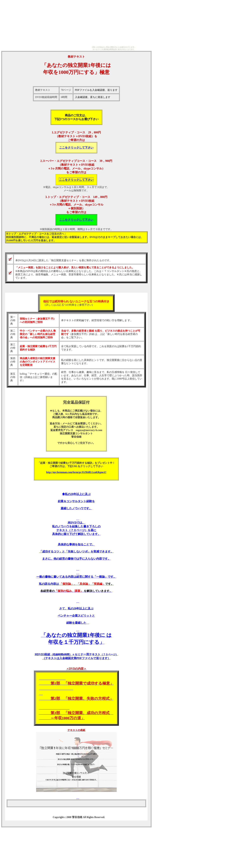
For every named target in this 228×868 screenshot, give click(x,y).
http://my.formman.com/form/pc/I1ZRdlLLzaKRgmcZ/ (76, 472)
